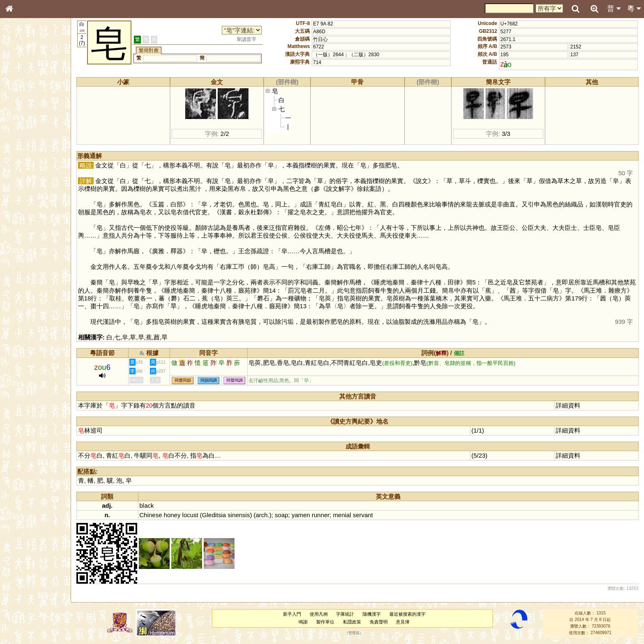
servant (363, 515)
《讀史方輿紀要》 (30, 266)
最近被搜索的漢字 (407, 614)
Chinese (151, 515)
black (147, 505)
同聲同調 (235, 381)
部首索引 (20, 110)
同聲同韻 (183, 381)
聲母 (16, 220)
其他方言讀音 (25, 236)
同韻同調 (209, 381)
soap (281, 515)
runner (321, 515)
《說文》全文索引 (30, 258)
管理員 (354, 633)
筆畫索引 (20, 118)
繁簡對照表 (23, 281)
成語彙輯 (20, 273)
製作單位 (325, 622)
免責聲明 (379, 622)
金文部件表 (23, 134)
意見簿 (403, 622)
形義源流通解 (25, 142)
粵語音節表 (23, 163)
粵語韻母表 (23, 179)
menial (342, 515)
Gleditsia (214, 515)
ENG (36, 91)
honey (172, 515)
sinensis (239, 515)
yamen (301, 515)
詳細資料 (568, 405)
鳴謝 (303, 622)
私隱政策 (352, 622)
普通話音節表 (25, 228)
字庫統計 (345, 614)
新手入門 (292, 614)
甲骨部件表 (23, 126)
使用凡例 (319, 614)
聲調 (39, 220)
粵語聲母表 (23, 171)
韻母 (28, 220)
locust (190, 515)
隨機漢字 (372, 614)
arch (262, 515)
